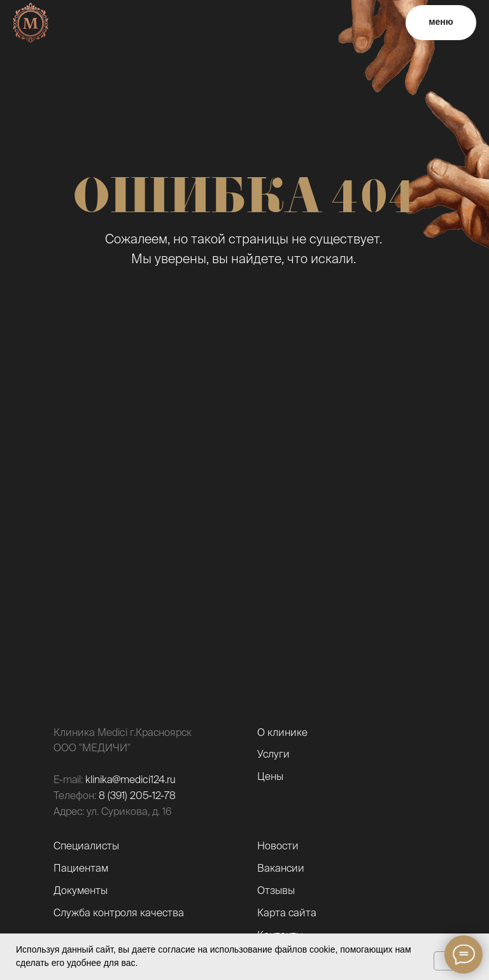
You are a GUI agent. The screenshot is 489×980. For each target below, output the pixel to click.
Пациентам (81, 868)
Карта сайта (287, 912)
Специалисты (86, 846)
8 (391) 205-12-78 (137, 795)
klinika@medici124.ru (131, 779)
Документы (81, 890)
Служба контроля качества (119, 912)
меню (441, 22)
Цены (270, 776)
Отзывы (276, 890)
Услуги (273, 754)
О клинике (282, 732)
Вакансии (281, 868)
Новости (278, 846)
